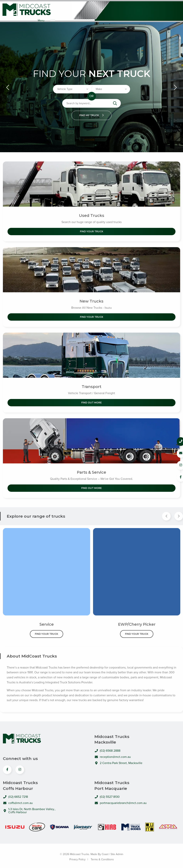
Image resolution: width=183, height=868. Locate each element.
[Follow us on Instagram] (176, 465)
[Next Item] (179, 513)
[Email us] (176, 453)
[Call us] (176, 442)
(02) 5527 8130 (107, 794)
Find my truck (91, 113)
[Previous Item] (166, 513)
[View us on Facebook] (7, 767)
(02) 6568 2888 (107, 748)
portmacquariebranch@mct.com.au (120, 800)
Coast (105, 852)
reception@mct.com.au (113, 754)
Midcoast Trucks (27, 10)
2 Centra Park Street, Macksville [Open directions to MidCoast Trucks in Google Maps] (118, 760)
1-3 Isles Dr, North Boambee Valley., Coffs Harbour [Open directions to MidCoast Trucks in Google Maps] (29, 808)
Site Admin (117, 852)
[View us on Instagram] (20, 767)
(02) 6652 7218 (15, 794)
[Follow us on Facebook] (176, 477)
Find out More (91, 400)
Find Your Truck (92, 229)
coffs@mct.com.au (18, 800)
